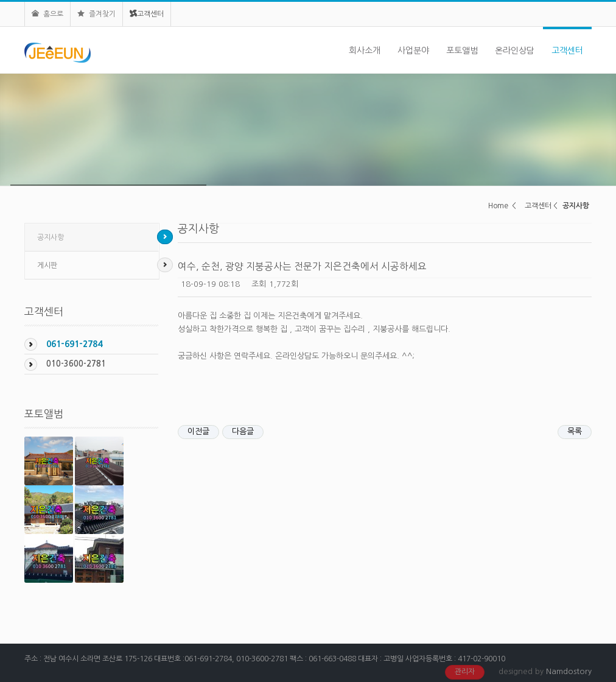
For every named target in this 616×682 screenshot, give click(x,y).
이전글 (198, 431)
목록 (575, 431)
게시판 (47, 265)
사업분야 (413, 51)
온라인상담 (515, 51)
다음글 (243, 431)
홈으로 (47, 14)
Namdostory (569, 671)
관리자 (465, 672)
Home (498, 206)
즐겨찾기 (96, 14)
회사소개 (365, 51)
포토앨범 (462, 51)
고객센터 (147, 14)
